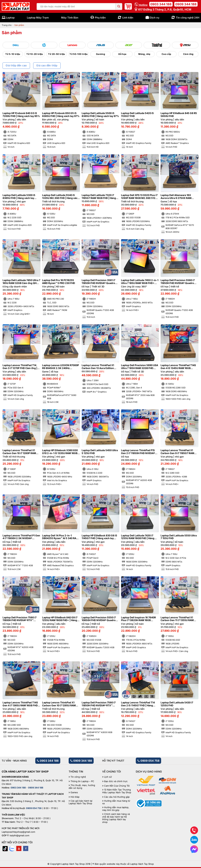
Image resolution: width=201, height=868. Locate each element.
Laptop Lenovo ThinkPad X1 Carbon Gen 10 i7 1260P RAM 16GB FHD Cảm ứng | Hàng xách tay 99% (21, 452)
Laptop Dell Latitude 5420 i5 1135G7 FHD (137, 115)
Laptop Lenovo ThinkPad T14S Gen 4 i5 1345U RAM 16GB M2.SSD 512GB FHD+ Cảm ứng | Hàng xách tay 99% (179, 367)
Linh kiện (128, 18)
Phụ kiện (100, 18)
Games (74, 792)
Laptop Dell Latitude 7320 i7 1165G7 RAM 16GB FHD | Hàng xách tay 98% (99, 197)
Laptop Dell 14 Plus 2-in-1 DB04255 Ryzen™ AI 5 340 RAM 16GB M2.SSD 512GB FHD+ (60, 537)
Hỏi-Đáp (75, 797)
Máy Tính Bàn (70, 18)
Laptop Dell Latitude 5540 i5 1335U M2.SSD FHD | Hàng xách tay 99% (61, 197)
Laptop (10, 18)
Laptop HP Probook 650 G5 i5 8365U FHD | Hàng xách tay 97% (61, 115)
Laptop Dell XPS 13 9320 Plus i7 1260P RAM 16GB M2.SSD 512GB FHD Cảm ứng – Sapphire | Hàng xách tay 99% (140, 197)
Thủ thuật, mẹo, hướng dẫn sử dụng (82, 787)
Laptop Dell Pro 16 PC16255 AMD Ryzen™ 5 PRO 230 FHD (59, 282)
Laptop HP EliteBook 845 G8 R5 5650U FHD (179, 115)
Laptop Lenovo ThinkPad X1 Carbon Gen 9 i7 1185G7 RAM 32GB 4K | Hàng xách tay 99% (178, 452)
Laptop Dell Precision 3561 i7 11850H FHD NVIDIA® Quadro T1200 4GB (98, 282)
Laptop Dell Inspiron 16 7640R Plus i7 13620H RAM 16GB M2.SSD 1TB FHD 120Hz (138, 619)
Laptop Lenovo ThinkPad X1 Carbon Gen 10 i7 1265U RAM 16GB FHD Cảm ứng (59, 704)
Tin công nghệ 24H (188, 18)
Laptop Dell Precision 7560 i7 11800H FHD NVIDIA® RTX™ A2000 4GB (20, 619)
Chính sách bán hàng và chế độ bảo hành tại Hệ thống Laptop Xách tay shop (116, 818)
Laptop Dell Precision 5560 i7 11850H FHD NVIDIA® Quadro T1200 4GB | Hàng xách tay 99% (179, 282)
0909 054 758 (148, 761)
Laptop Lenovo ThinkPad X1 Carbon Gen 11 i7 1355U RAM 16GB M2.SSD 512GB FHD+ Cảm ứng (179, 619)
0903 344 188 (161, 4)
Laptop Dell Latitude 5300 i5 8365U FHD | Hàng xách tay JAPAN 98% (19, 197)
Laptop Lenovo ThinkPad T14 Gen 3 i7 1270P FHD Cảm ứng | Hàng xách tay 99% (20, 367)
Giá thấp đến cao (16, 66)
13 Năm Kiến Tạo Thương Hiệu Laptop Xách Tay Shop (117, 791)
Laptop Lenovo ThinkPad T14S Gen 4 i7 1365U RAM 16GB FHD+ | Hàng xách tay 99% (21, 704)
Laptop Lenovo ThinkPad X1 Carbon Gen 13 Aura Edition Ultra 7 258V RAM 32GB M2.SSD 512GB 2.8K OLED (100, 367)
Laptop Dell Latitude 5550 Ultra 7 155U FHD (179, 537)
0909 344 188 (186, 4)
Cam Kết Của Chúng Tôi (117, 786)
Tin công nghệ (78, 777)
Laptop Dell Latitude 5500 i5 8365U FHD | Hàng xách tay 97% (100, 115)
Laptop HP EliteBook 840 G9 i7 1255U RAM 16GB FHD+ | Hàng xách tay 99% (60, 619)
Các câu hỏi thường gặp (117, 797)
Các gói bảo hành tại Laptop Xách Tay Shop (80, 802)
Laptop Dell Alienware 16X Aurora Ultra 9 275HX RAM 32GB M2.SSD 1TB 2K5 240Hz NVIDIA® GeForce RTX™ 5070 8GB (178, 197)
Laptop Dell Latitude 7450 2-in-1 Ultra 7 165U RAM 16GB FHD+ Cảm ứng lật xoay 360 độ (140, 282)
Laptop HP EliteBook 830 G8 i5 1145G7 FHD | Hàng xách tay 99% (99, 537)
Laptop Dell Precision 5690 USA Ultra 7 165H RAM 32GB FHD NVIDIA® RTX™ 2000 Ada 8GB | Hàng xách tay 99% (140, 367)
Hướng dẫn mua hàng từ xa (116, 802)
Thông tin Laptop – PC (82, 781)
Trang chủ (7, 25)
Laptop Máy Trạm (38, 18)
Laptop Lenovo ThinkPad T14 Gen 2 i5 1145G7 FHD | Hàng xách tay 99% (138, 704)
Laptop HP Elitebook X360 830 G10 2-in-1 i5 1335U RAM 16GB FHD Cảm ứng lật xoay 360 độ (60, 452)
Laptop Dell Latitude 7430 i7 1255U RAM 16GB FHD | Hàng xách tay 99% (138, 537)
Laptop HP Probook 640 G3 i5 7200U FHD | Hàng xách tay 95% (21, 115)
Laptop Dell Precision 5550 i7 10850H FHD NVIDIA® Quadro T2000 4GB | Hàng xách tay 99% (100, 619)
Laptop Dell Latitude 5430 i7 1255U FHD (177, 704)
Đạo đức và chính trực (116, 781)
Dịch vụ (155, 18)
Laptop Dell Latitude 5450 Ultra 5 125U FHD (100, 452)
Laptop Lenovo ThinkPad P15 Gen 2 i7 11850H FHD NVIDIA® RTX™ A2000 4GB (138, 452)
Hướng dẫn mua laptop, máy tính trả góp (116, 809)
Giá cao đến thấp (47, 66)
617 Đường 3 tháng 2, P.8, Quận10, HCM (163, 9)
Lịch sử (108, 777)
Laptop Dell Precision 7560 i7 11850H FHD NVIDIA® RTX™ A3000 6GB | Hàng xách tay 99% (100, 704)
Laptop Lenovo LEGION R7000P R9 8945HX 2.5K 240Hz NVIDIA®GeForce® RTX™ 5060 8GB (61, 367)
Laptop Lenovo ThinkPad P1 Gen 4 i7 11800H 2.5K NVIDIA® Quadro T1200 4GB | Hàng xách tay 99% (21, 537)
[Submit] (119, 7)
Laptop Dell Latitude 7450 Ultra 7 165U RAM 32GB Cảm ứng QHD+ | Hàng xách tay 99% (21, 282)
